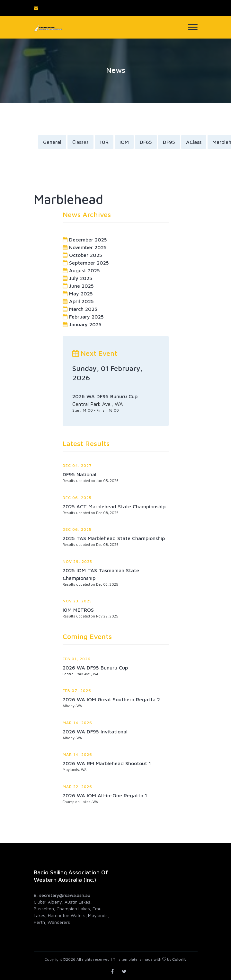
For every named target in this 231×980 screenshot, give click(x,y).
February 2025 (86, 317)
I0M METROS (78, 610)
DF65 (146, 142)
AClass (194, 142)
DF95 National (80, 474)
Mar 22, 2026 (77, 787)
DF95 (169, 142)
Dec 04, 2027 (77, 465)
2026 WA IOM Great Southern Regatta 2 (111, 699)
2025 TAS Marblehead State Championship (114, 538)
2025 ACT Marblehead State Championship (114, 506)
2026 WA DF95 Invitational (95, 731)
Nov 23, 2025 (77, 601)
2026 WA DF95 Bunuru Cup (95, 668)
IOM (124, 142)
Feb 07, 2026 (77, 691)
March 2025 (83, 309)
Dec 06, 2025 (77, 498)
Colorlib (179, 959)
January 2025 (85, 324)
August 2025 (84, 270)
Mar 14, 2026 (77, 723)
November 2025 (88, 247)
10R (104, 142)
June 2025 (81, 286)
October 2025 (86, 255)
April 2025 (81, 301)
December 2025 (88, 240)
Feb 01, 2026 (77, 659)
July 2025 (81, 278)
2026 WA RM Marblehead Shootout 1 (107, 763)
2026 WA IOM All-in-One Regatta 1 (105, 795)
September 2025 (89, 263)
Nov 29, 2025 (77, 561)
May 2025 (81, 293)
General (52, 142)
